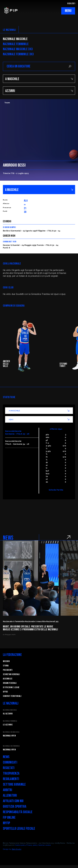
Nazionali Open (9, 736)
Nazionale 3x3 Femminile (11, 746)
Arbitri (8, 790)
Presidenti (8, 670)
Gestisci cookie (45, 845)
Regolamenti (11, 779)
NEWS (8, 538)
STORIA (6, 666)
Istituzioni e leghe (11, 687)
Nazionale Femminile (16, 44)
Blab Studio (17, 849)
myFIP (6, 823)
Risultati (9, 768)
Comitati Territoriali (12, 696)
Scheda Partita (56, 490)
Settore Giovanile (14, 785)
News (6, 757)
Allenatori (10, 796)
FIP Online (9, 818)
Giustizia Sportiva (15, 807)
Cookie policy (20, 845)
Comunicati (10, 762)
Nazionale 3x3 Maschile (11, 732)
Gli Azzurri (8, 714)
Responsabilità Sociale (18, 812)
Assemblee (8, 679)
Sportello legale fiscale (19, 829)
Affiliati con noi (13, 801)
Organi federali (10, 683)
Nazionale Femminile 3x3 (18, 54)
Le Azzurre (8, 725)
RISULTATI (71, 4)
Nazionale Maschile (15, 39)
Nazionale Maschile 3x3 (18, 49)
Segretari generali (11, 674)
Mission (6, 661)
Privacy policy (32, 845)
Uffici (5, 692)
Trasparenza (11, 773)
